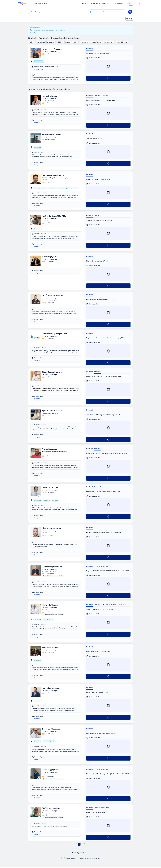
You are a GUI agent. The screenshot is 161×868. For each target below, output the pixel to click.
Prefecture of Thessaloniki (45, 42)
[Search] (130, 12)
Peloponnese (109, 42)
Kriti (59, 42)
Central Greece (122, 42)
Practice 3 (106, 95)
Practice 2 (98, 95)
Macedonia (84, 42)
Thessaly (67, 42)
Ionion (75, 42)
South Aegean (96, 42)
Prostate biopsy (84, 859)
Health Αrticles (70, 859)
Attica (31, 42)
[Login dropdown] (131, 3)
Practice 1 (90, 48)
